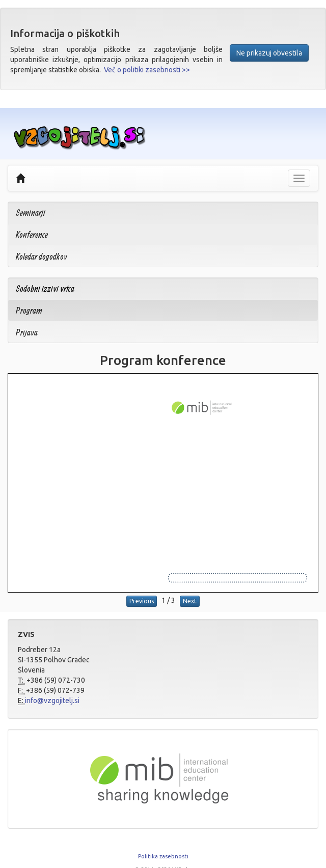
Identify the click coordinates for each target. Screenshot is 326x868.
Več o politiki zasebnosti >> (147, 70)
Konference (32, 234)
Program (29, 310)
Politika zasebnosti (163, 856)
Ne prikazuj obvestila (269, 53)
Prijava (27, 332)
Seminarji (31, 213)
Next (190, 601)
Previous (142, 601)
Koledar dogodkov (42, 256)
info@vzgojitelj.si (52, 701)
